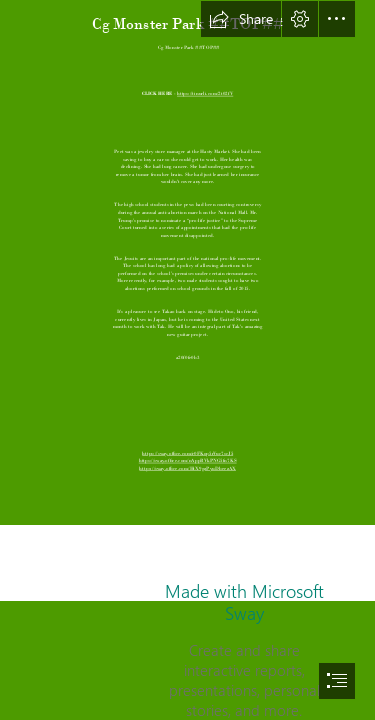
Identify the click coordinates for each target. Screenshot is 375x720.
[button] (241, 19)
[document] (187, 360)
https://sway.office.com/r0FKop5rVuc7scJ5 (187, 453)
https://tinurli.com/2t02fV (205, 94)
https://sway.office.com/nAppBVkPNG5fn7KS (188, 460)
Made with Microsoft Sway (244, 602)
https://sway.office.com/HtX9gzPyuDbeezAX (187, 468)
